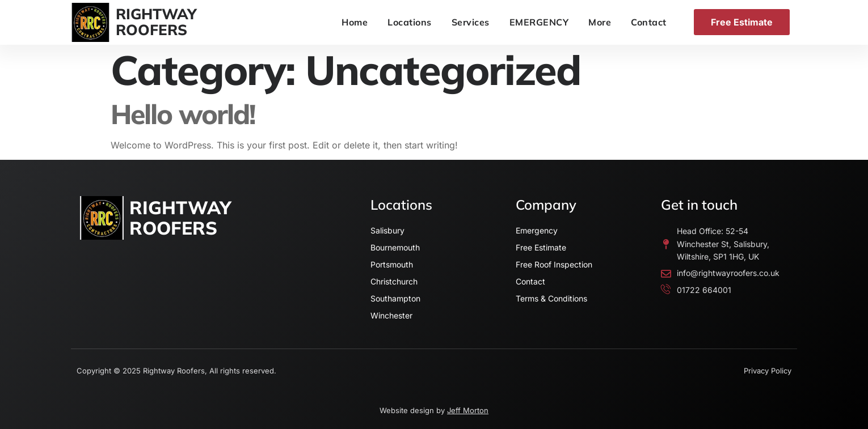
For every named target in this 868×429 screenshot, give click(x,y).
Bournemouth (395, 247)
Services (471, 22)
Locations (410, 22)
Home (355, 22)
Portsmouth (392, 264)
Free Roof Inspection (554, 264)
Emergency (537, 230)
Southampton (395, 298)
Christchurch (394, 281)
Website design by (434, 410)
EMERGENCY (539, 22)
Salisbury (387, 230)
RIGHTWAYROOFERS (156, 22)
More (600, 22)
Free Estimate (541, 247)
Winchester (391, 315)
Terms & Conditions (551, 298)
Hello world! (183, 114)
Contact (649, 22)
